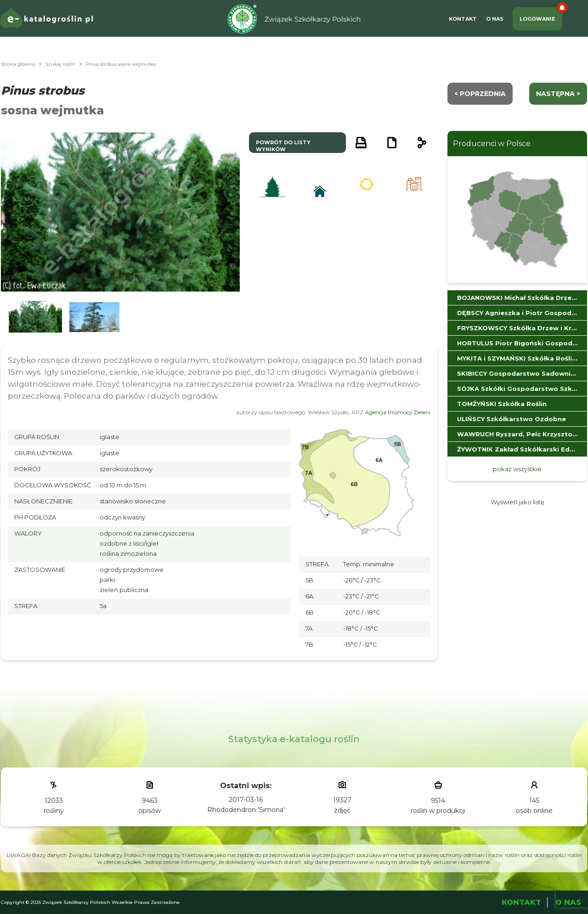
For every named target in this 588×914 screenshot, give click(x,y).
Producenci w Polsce (492, 144)
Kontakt (463, 19)
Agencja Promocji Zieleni (398, 412)
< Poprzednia (480, 94)
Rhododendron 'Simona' (246, 810)
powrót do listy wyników (283, 146)
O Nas (495, 19)
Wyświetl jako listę (517, 502)
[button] (35, 317)
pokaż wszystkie (517, 469)
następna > (558, 94)
